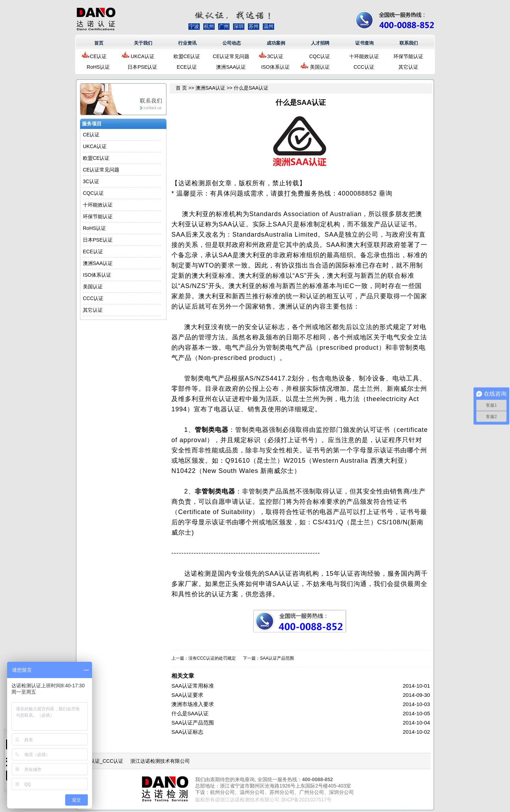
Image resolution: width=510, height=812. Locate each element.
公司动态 (232, 43)
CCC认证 (364, 67)
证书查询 (364, 43)
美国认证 (320, 67)
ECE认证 (187, 67)
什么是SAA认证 (190, 713)
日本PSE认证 (142, 67)
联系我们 (409, 43)
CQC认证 (320, 56)
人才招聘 (320, 43)
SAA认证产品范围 (277, 658)
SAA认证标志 (187, 732)
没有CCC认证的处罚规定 (212, 658)
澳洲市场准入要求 (193, 704)
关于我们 (143, 43)
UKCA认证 (143, 56)
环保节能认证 (408, 56)
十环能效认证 (364, 56)
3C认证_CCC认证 (103, 761)
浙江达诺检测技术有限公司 (160, 761)
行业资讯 (187, 43)
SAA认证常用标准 (193, 686)
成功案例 (276, 43)
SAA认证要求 (187, 695)
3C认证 (276, 56)
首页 (99, 43)
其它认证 (408, 67)
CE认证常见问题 (231, 56)
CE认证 (98, 56)
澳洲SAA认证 (231, 67)
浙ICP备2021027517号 (306, 800)
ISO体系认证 (275, 67)
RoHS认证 (98, 67)
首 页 (181, 88)
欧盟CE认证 (187, 56)
